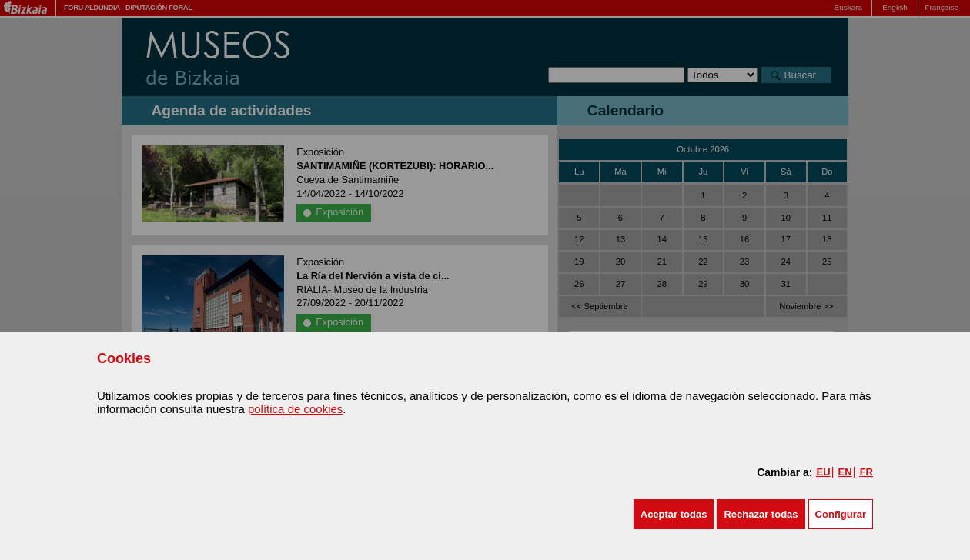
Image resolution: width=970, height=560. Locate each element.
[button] (674, 514)
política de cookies (295, 409)
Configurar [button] (841, 514)
